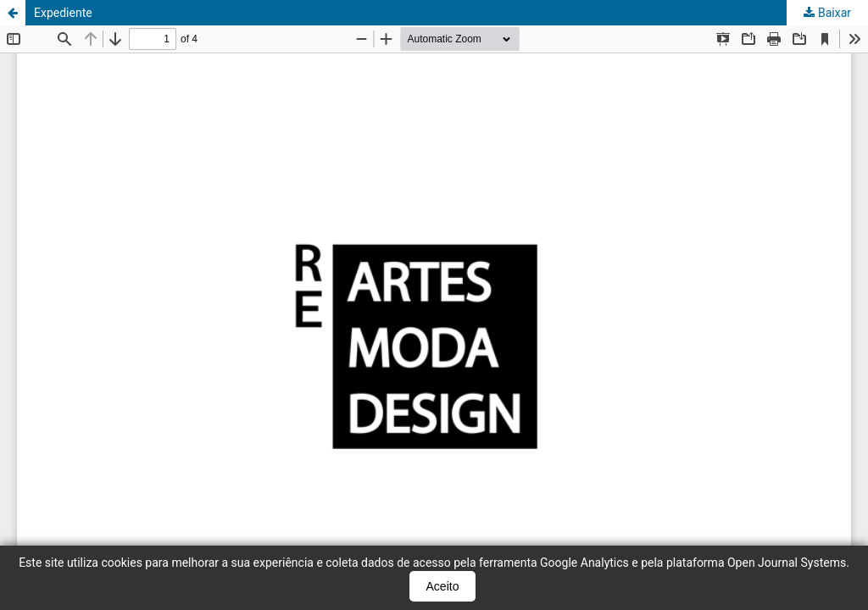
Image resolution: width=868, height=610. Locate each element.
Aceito (443, 586)
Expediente (63, 13)
